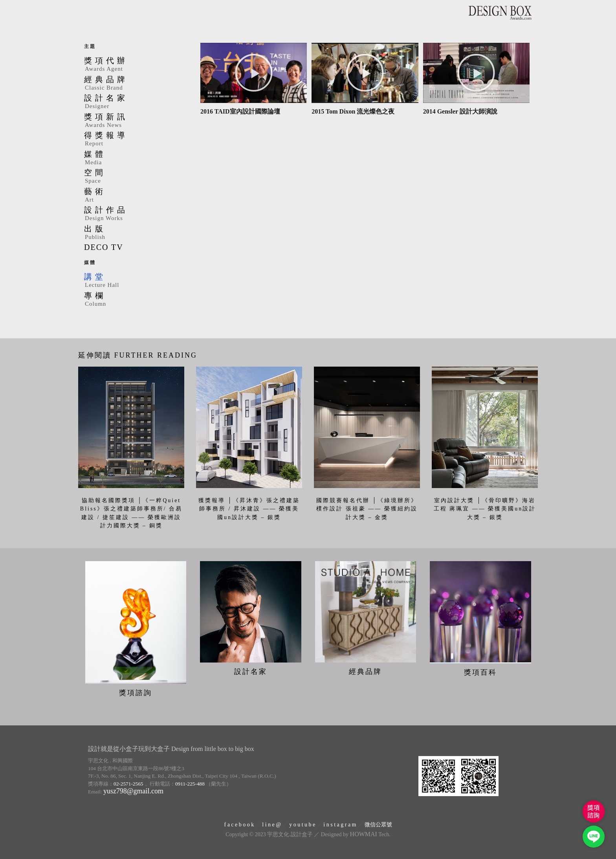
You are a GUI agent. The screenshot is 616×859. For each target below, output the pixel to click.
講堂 (137, 281)
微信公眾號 (378, 823)
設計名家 (137, 102)
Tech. (370, 833)
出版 (137, 233)
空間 (137, 177)
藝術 (137, 196)
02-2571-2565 (128, 782)
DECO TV (104, 247)
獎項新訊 (137, 121)
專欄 (137, 300)
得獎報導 (137, 139)
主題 (90, 46)
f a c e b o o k (239, 823)
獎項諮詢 (136, 691)
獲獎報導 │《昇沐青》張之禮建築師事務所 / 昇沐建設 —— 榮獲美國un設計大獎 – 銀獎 (249, 509)
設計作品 (137, 214)
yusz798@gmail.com (133, 789)
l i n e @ (271, 823)
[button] (254, 73)
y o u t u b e (302, 823)
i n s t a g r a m (340, 823)
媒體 (137, 158)
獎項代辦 (137, 65)
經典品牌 (137, 84)
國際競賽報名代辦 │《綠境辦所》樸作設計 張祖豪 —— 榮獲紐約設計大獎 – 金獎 (367, 509)
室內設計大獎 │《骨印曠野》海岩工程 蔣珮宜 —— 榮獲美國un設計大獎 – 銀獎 (485, 509)
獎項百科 (480, 671)
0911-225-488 (190, 782)
